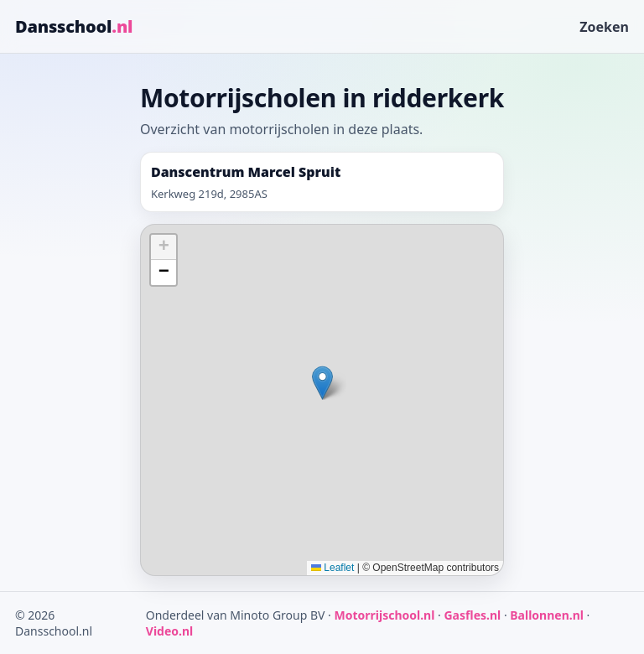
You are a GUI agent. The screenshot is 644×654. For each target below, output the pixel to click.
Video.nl (169, 631)
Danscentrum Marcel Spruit (246, 172)
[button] (322, 383)
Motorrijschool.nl (384, 615)
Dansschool (74, 26)
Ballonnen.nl (547, 615)
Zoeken (604, 27)
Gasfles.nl (472, 615)
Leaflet (332, 568)
